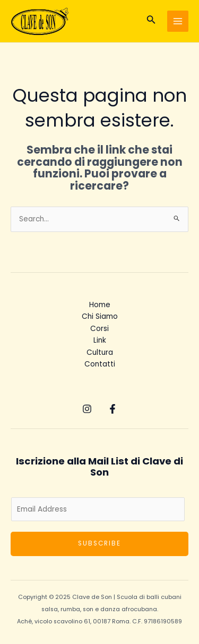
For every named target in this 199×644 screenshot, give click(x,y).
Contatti (100, 364)
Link (100, 340)
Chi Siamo (100, 316)
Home (100, 305)
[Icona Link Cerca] (151, 21)
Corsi (99, 329)
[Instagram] (87, 409)
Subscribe (99, 543)
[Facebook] (113, 409)
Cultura (100, 352)
